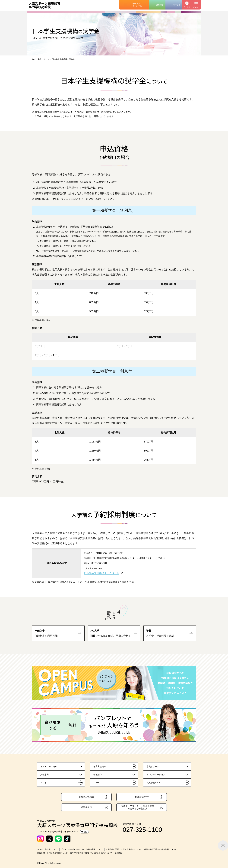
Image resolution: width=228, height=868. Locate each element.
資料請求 (160, 5)
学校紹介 (98, 775)
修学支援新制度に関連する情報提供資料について (91, 853)
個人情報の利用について (93, 849)
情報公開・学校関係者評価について (52, 853)
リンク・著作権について (48, 849)
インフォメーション (156, 775)
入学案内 (44, 775)
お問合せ (176, 5)
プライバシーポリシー (70, 849)
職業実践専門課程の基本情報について (160, 849)
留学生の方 (86, 807)
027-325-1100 (142, 830)
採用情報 (118, 853)
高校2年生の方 (86, 797)
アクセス (187, 7)
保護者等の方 (142, 797)
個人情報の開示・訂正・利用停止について (124, 849)
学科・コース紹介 (49, 766)
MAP (84, 832)
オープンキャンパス (137, 5)
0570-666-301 (99, 563)
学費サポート (43, 59)
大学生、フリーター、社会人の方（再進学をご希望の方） (138, 807)
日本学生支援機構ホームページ (102, 573)
